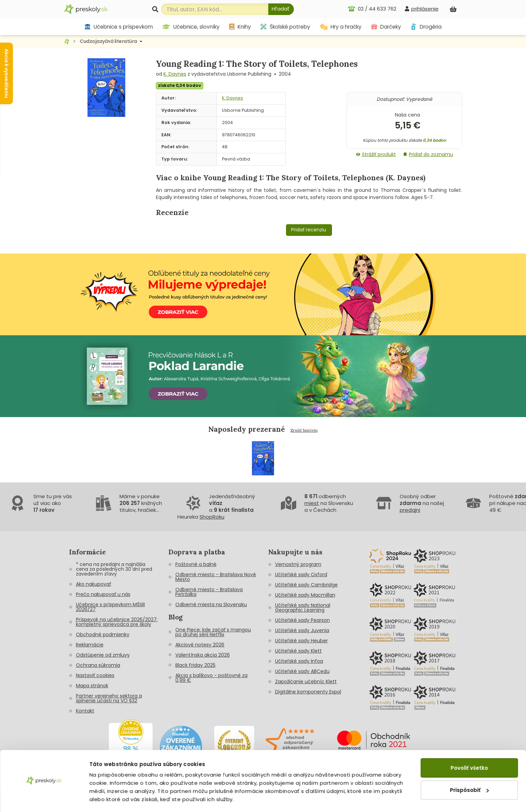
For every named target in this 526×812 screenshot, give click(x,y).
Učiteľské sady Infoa (299, 661)
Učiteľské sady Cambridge (306, 585)
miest (312, 503)
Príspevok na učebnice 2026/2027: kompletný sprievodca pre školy (117, 622)
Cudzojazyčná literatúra (108, 41)
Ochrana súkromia (98, 665)
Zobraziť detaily (111, 799)
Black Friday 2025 (195, 665)
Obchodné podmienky (103, 634)
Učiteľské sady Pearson (302, 620)
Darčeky (386, 27)
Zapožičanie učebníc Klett (306, 681)
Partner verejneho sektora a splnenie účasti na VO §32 (109, 698)
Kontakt (85, 711)
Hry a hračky (341, 27)
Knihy (240, 27)
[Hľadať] (281, 9)
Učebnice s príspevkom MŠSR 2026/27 (110, 607)
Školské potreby (285, 27)
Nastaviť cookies (95, 675)
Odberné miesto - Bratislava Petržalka (209, 592)
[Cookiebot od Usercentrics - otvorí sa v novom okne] (44, 799)
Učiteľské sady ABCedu (302, 671)
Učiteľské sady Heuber (301, 641)
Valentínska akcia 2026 (203, 655)
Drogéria (426, 27)
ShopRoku (212, 517)
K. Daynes (175, 74)
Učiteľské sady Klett (298, 651)
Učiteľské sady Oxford (301, 574)
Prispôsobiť (469, 770)
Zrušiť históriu (304, 430)
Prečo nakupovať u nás (103, 594)
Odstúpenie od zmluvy (103, 655)
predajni (410, 510)
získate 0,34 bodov (180, 85)
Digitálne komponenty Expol (308, 692)
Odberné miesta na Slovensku (211, 604)
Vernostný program (298, 564)
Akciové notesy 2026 (200, 645)
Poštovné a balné (196, 564)
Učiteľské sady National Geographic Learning (303, 608)
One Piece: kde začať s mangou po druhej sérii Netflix (213, 632)
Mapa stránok (92, 686)
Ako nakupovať (93, 584)
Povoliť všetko (469, 748)
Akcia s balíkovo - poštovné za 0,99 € (211, 678)
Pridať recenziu (309, 230)
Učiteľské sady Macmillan (305, 595)
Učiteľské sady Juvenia (302, 630)
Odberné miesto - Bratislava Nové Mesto (216, 577)
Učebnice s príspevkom (119, 27)
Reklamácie (90, 645)
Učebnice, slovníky (191, 27)
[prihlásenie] (421, 9)
